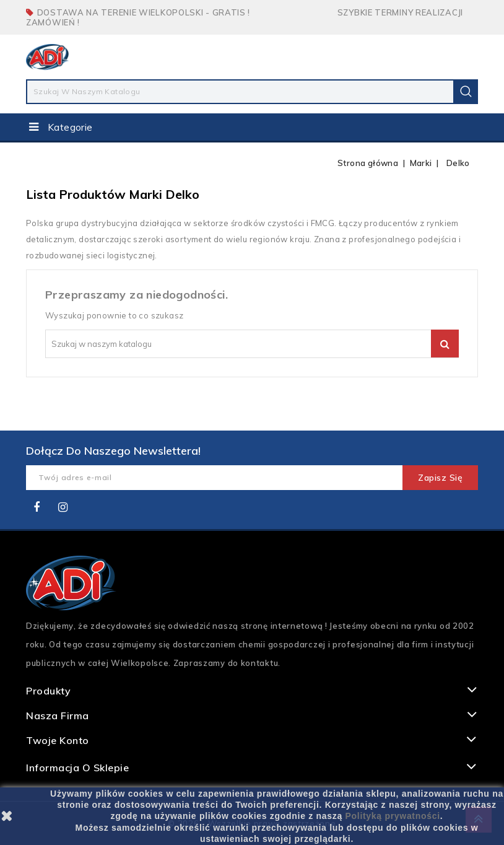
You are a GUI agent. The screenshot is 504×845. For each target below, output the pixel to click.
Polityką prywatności (393, 816)
